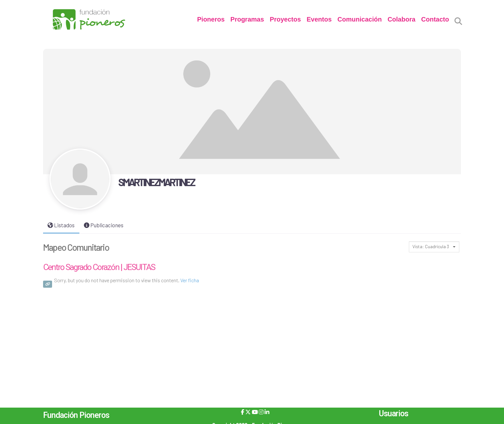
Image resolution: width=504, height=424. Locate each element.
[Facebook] (243, 412)
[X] (248, 412)
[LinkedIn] (267, 412)
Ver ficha (190, 280)
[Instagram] (261, 412)
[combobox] (434, 247)
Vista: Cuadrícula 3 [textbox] (431, 246)
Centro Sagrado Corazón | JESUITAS (99, 267)
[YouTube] (255, 412)
